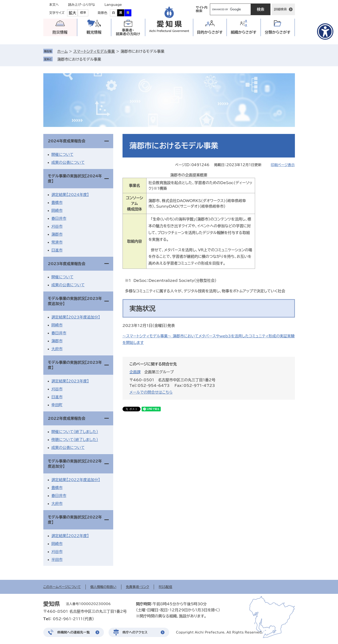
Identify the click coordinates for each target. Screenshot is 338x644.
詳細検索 (280, 9)
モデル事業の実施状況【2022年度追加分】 (75, 464)
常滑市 (57, 242)
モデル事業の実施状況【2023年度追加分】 (75, 301)
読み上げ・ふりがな (82, 5)
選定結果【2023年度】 (70, 381)
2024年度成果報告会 (67, 141)
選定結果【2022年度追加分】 (76, 480)
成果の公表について (68, 162)
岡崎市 (57, 210)
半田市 (57, 560)
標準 (83, 13)
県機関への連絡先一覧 (74, 632)
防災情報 (60, 32)
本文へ (54, 5)
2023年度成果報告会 (67, 264)
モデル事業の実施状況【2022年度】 (75, 520)
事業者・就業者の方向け (128, 32)
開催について (63, 154)
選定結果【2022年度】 (70, 536)
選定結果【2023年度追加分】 (76, 317)
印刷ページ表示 (283, 165)
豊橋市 (57, 203)
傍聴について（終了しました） (75, 440)
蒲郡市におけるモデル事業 (79, 59)
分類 (278, 32)
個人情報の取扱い (103, 587)
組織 (244, 32)
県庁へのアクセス (135, 632)
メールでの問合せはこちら (151, 392)
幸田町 (57, 405)
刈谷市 (57, 226)
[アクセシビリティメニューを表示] (325, 31)
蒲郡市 (57, 234)
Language (113, 5)
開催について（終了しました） (75, 432)
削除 (104, 59)
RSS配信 (166, 587)
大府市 (57, 349)
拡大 (72, 13)
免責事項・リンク (138, 587)
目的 (210, 32)
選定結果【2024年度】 (70, 195)
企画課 (135, 372)
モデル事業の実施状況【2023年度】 (75, 365)
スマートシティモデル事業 (94, 51)
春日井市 (59, 218)
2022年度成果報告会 (67, 418)
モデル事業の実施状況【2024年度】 (75, 178)
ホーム (63, 51)
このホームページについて (62, 587)
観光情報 (94, 32)
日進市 (57, 250)
